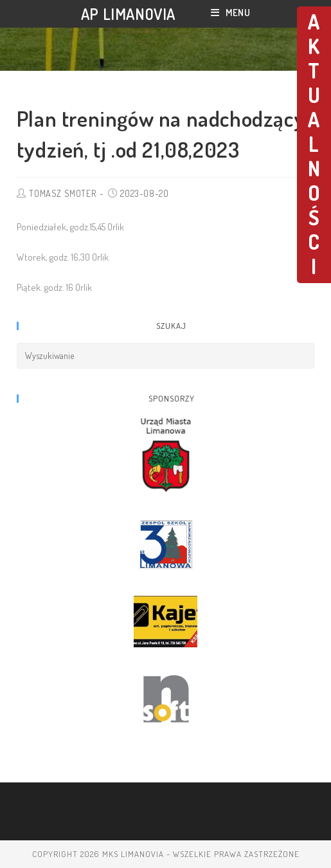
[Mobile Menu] (230, 13)
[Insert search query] (166, 356)
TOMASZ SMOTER (62, 193)
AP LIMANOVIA (128, 14)
